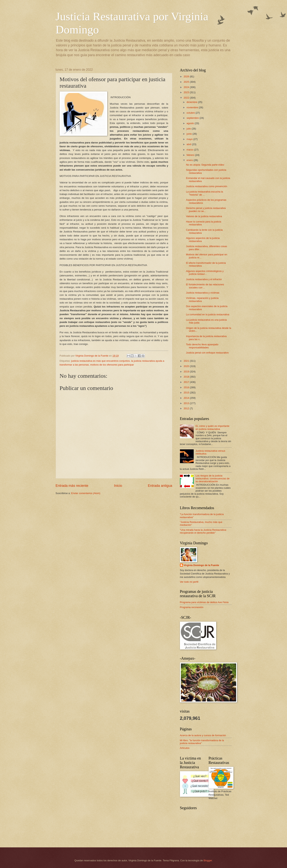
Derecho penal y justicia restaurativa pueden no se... (206, 210)
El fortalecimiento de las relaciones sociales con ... (205, 286)
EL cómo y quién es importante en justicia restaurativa (213, 427)
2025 (187, 82)
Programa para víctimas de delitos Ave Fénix (204, 602)
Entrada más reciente (72, 486)
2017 (187, 382)
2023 (187, 92)
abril (189, 144)
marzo (190, 150)
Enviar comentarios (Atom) (86, 493)
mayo (190, 139)
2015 (187, 393)
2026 (187, 76)
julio (189, 129)
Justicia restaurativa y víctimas (203, 293)
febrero (191, 155)
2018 (187, 377)
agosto (191, 123)
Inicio (118, 486)
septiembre (193, 118)
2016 (187, 387)
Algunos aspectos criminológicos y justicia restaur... (205, 273)
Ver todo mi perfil (189, 582)
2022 (187, 98)
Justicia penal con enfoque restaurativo (207, 353)
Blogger (208, 860)
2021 (187, 361)
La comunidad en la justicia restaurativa (208, 314)
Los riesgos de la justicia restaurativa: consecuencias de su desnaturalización (213, 479)
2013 (187, 403)
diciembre (192, 102)
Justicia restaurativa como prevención (207, 186)
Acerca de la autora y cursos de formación (203, 735)
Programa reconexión (192, 607)
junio (190, 134)
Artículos (185, 748)
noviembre (193, 107)
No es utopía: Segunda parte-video (205, 165)
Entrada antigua (160, 486)
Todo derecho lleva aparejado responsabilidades (202, 346)
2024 (187, 87)
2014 (187, 398)
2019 (187, 372)
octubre (191, 113)
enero (190, 160)
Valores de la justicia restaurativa (204, 216)
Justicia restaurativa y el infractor (204, 279)
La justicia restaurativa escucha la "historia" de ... (204, 193)
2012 (187, 408)
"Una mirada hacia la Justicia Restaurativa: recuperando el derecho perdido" (203, 531)
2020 (187, 366)
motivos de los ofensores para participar (112, 365)
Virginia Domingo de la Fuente (201, 565)
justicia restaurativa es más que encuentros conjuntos (100, 361)
